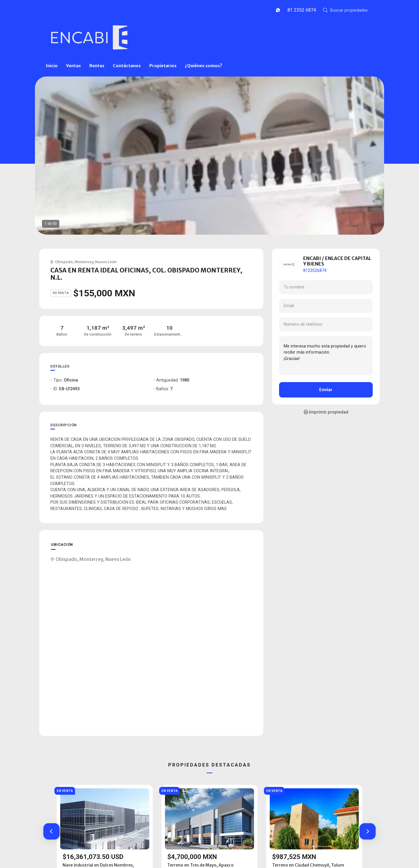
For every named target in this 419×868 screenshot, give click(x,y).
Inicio (52, 66)
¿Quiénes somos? (204, 66)
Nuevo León (106, 262)
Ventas (73, 66)
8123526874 (315, 271)
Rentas (97, 66)
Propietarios (163, 66)
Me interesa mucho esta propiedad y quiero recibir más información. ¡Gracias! (326, 356)
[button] (52, 831)
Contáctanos (127, 66)
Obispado (64, 262)
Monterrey (84, 262)
